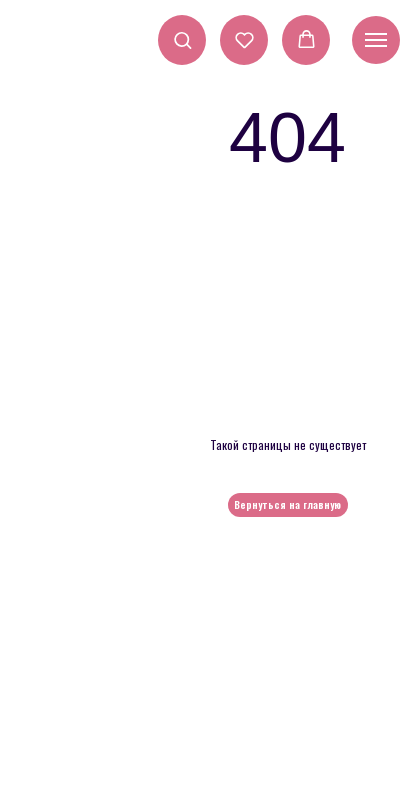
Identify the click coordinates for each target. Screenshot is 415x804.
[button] (182, 39)
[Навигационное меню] (376, 40)
